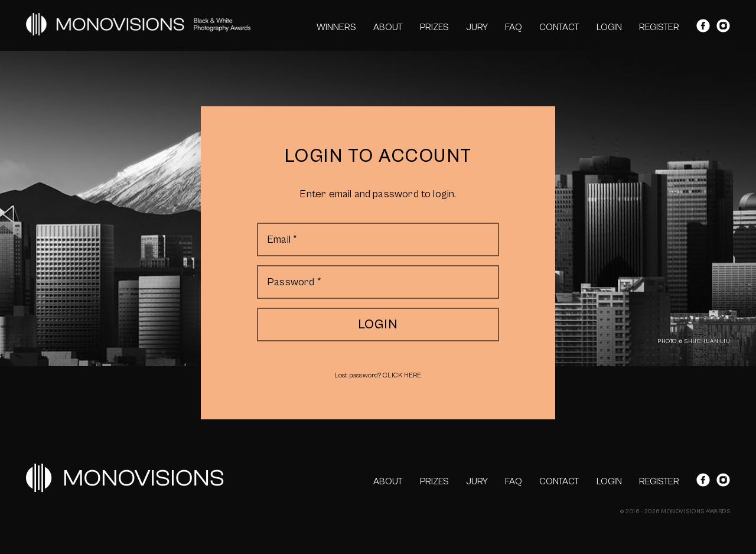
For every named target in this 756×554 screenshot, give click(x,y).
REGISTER (659, 27)
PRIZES (434, 27)
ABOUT (388, 27)
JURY (477, 27)
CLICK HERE (402, 375)
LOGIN (609, 27)
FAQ (514, 27)
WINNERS (336, 27)
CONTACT (559, 27)
